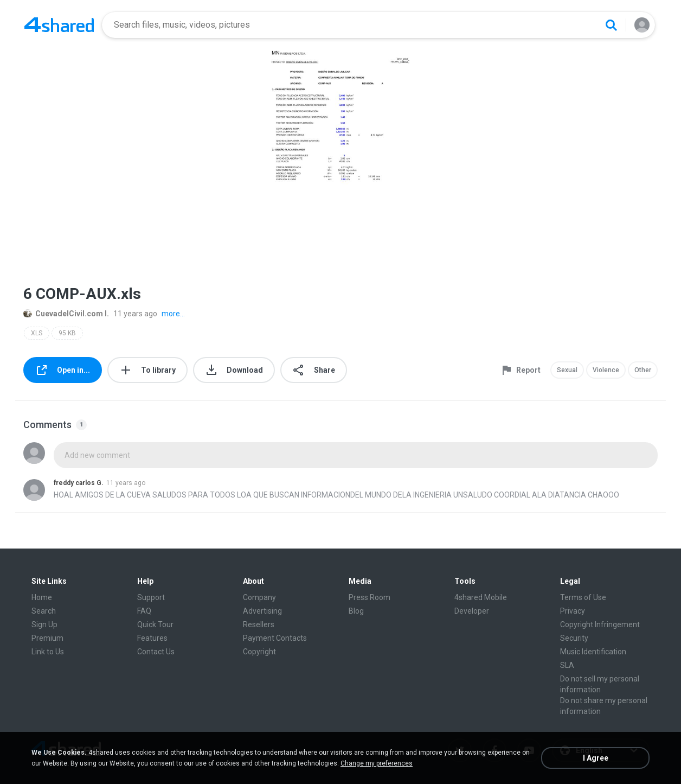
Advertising (262, 611)
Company (259, 597)
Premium (47, 638)
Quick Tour (155, 624)
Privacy (573, 611)
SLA (567, 665)
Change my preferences (377, 763)
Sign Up (44, 624)
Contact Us (156, 652)
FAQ (144, 611)
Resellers (259, 624)
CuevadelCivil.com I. (66, 314)
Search (44, 611)
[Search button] (611, 25)
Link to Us (48, 652)
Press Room (370, 597)
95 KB (67, 333)
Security (574, 638)
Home (42, 597)
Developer (472, 611)
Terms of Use (583, 597)
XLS (37, 333)
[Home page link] (59, 25)
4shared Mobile (481, 597)
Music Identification (593, 652)
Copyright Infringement (600, 624)
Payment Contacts (275, 638)
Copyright (259, 652)
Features (152, 638)
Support (151, 597)
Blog (356, 611)
